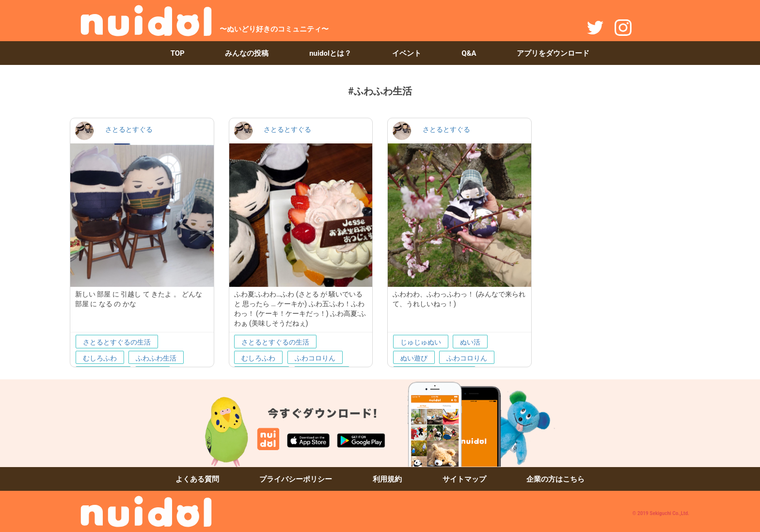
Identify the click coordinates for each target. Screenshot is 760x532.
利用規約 (387, 479)
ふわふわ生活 (156, 358)
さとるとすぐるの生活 (117, 342)
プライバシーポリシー (296, 479)
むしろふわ (100, 358)
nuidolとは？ (330, 53)
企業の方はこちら (555, 479)
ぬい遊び (414, 358)
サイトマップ (464, 479)
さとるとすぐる (129, 129)
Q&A (469, 53)
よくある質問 (197, 479)
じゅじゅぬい (421, 342)
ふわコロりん (315, 358)
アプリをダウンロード (553, 53)
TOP (178, 53)
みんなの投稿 (247, 53)
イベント (407, 53)
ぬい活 (470, 342)
